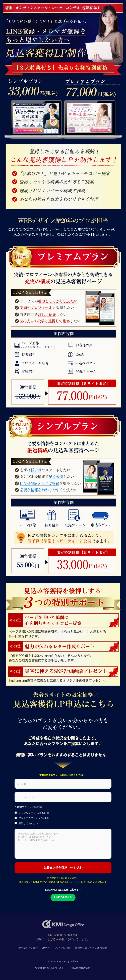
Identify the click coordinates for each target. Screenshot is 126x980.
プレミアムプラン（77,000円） (34, 818)
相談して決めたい (26, 823)
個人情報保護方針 (81, 968)
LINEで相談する (63, 897)
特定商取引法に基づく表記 (50, 968)
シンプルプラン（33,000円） (33, 813)
